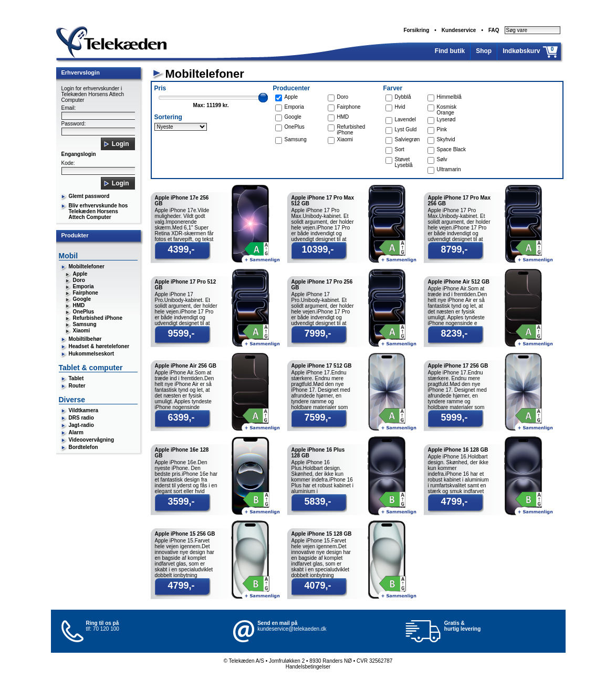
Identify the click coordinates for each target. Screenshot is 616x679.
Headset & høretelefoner (99, 346)
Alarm (76, 432)
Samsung (85, 324)
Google (82, 299)
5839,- (317, 502)
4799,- (454, 502)
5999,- (454, 417)
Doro (79, 280)
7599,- (317, 417)
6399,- (181, 417)
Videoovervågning (92, 440)
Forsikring (416, 30)
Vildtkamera (84, 410)
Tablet (76, 378)
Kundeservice (459, 30)
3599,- (181, 502)
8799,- (454, 249)
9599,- (181, 333)
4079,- (317, 586)
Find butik (450, 51)
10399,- (317, 249)
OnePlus (84, 312)
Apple (80, 274)
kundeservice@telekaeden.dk (292, 629)
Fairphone (86, 293)
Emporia (83, 286)
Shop (484, 51)
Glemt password (89, 196)
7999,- (317, 333)
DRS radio (81, 418)
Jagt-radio (81, 425)
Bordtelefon (83, 447)
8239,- (454, 333)
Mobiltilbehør (85, 339)
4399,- (181, 249)
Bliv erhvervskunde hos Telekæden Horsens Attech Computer (98, 211)
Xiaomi (82, 331)
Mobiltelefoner (87, 267)
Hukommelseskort (92, 354)
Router (77, 386)
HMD (79, 305)
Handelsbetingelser (308, 667)
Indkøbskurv (521, 51)
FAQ (494, 30)
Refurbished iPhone (98, 318)
